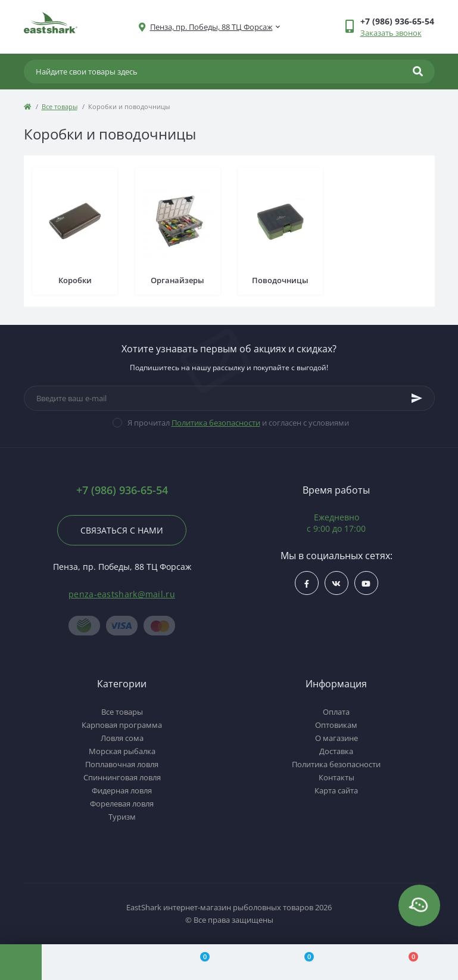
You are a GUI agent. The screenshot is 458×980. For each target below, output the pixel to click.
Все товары (60, 106)
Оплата (336, 712)
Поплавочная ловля (122, 764)
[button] (211, 27)
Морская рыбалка (122, 751)
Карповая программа (122, 725)
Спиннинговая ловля (122, 777)
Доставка (336, 751)
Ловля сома (122, 738)
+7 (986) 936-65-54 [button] (122, 490)
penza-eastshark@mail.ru (122, 594)
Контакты (337, 777)
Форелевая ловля (122, 804)
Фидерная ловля (122, 790)
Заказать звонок (391, 33)
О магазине (337, 738)
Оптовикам (336, 725)
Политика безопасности (216, 423)
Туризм (122, 817)
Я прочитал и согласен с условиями (238, 423)
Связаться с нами (122, 530)
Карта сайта (336, 790)
